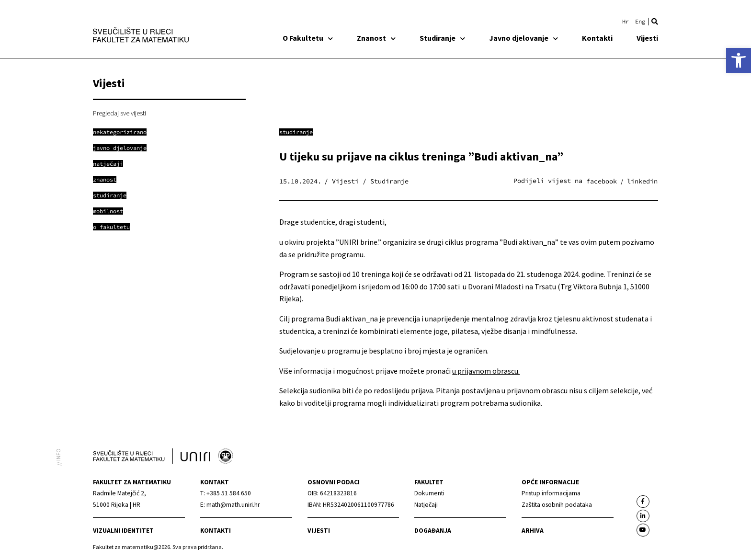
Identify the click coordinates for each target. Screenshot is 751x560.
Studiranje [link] (442, 38)
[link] (739, 60)
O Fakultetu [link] (308, 38)
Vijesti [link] (647, 38)
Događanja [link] (433, 531)
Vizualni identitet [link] (123, 531)
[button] (655, 22)
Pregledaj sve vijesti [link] (119, 113)
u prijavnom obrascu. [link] (486, 371)
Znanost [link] (376, 38)
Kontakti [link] (597, 38)
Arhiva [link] (533, 531)
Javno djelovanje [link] (523, 38)
